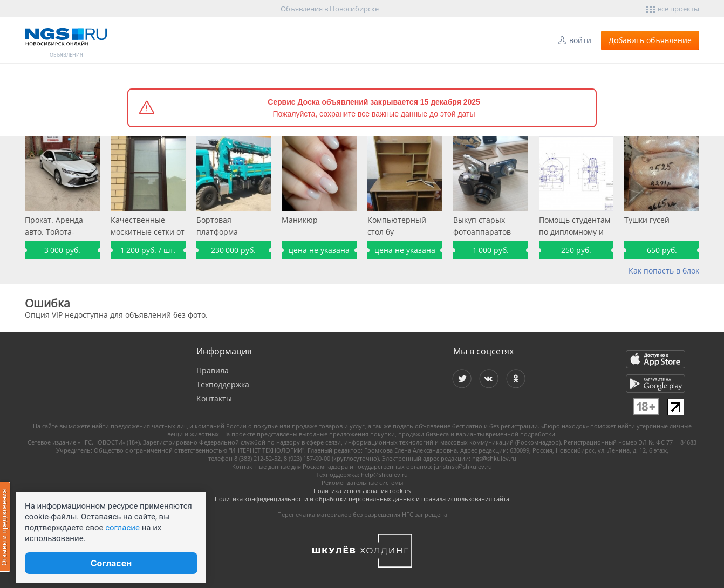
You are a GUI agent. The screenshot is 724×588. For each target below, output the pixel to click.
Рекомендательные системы (362, 483)
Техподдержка (223, 384)
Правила (213, 370)
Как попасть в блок (664, 271)
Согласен (111, 563)
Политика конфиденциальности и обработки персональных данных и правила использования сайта (362, 499)
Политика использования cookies (362, 491)
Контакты (214, 398)
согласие (122, 528)
